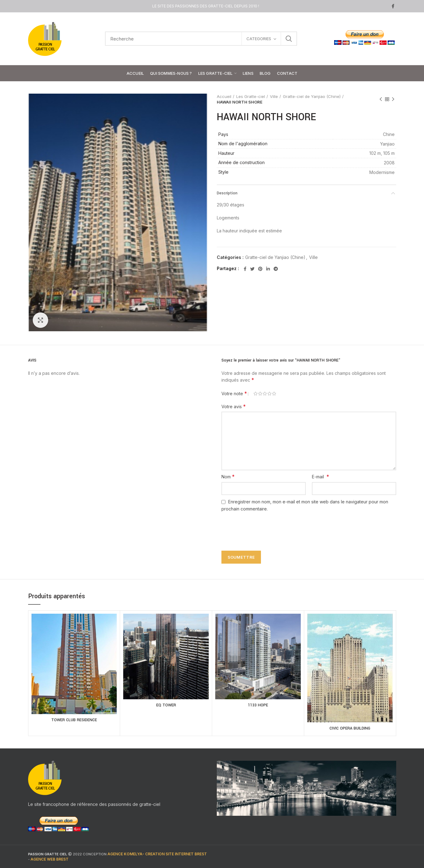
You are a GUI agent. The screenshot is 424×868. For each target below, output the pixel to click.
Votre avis (234, 406)
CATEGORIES (259, 39)
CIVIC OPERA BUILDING (350, 728)
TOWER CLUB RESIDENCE (74, 720)
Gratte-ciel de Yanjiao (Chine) (312, 96)
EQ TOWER (166, 705)
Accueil (224, 96)
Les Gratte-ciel (251, 96)
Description (227, 193)
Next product (393, 99)
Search (289, 39)
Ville (274, 96)
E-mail (321, 476)
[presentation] (265, 528)
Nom (228, 476)
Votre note (234, 393)
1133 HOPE (258, 705)
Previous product (381, 99)
